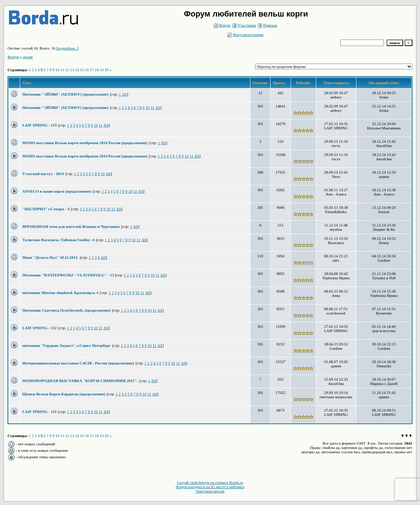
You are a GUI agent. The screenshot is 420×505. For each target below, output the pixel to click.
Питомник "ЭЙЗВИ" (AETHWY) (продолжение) (65, 94)
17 (92, 70)
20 (107, 70)
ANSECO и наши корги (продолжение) (57, 191)
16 (87, 70)
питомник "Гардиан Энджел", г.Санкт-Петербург (66, 345)
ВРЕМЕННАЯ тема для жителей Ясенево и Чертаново (71, 226)
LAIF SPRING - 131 (40, 412)
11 (62, 70)
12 (67, 70)
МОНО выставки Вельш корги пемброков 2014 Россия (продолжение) (85, 143)
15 (82, 70)
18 (97, 70)
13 (72, 70)
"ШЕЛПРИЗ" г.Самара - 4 (46, 209)
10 (57, 70)
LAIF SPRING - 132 (40, 328)
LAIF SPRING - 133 (40, 125)
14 (77, 70)
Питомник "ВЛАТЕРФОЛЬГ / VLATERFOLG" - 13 (69, 275)
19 (102, 70)
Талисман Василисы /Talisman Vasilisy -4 (58, 240)
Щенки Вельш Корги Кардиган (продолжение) (64, 394)
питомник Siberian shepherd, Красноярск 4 (60, 293)
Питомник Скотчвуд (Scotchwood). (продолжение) (66, 310)
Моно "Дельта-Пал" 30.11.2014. (50, 257)
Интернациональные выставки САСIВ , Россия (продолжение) (78, 363)
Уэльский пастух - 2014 (43, 174)
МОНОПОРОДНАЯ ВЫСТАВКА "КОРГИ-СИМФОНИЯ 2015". (80, 381)
